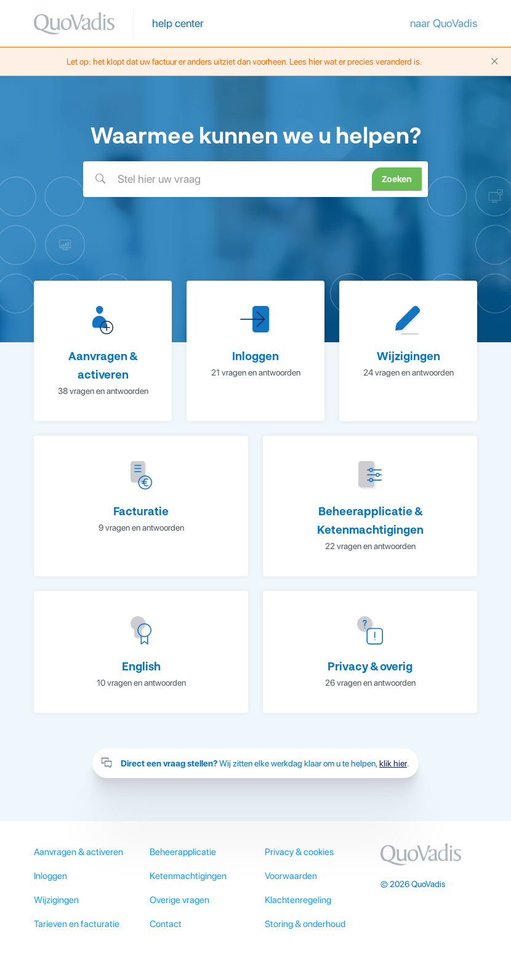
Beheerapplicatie (183, 852)
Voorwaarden (291, 876)
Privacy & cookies (299, 852)
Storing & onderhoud (305, 924)
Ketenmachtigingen (188, 876)
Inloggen (50, 876)
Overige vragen (179, 900)
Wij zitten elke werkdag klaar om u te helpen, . (255, 763)
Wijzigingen (56, 900)
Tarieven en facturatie (77, 924)
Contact (166, 924)
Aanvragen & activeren (78, 852)
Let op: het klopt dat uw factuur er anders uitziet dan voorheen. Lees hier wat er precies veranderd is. (283, 62)
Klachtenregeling (298, 900)
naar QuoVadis (444, 23)
